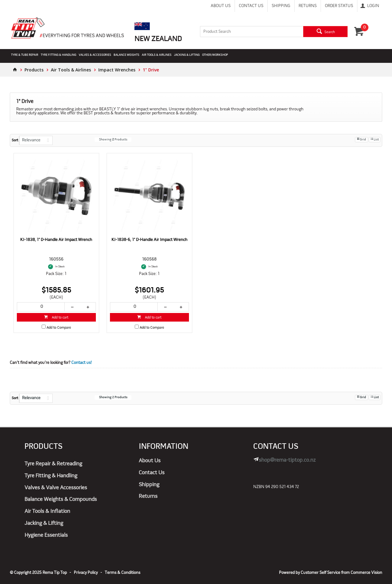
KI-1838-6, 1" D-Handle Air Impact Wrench (149, 240)
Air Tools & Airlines (157, 55)
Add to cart (60, 318)
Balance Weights (126, 55)
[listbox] (36, 140)
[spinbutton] (41, 307)
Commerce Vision (366, 573)
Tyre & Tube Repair (25, 55)
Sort (15, 140)
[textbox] (252, 32)
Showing (113, 140)
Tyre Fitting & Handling (58, 55)
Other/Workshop (215, 55)
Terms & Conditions (123, 573)
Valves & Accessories (95, 55)
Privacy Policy (86, 573)
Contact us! (81, 363)
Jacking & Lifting (187, 55)
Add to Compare (59, 328)
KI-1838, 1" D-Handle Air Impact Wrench (56, 240)
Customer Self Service (320, 573)
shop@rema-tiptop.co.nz (287, 460)
